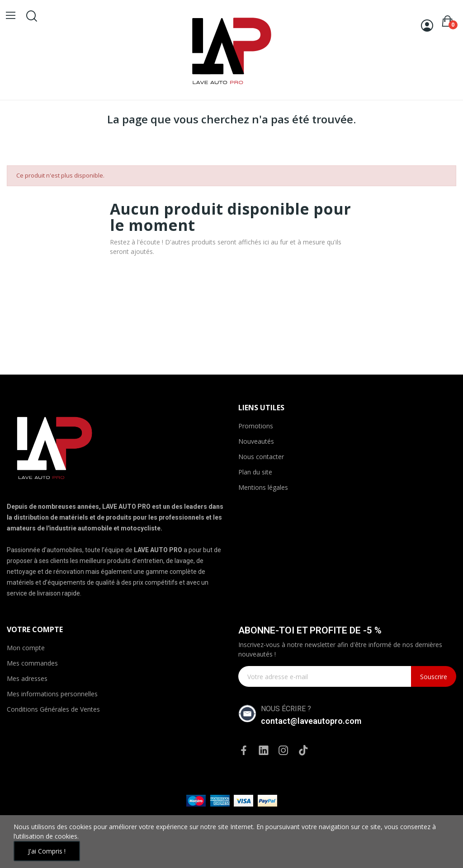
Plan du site (255, 472)
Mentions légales (263, 487)
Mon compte (26, 648)
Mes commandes (32, 663)
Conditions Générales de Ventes (53, 709)
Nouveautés (256, 441)
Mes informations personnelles (52, 694)
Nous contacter (261, 457)
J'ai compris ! (47, 851)
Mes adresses (27, 678)
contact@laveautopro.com (311, 721)
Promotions (256, 426)
